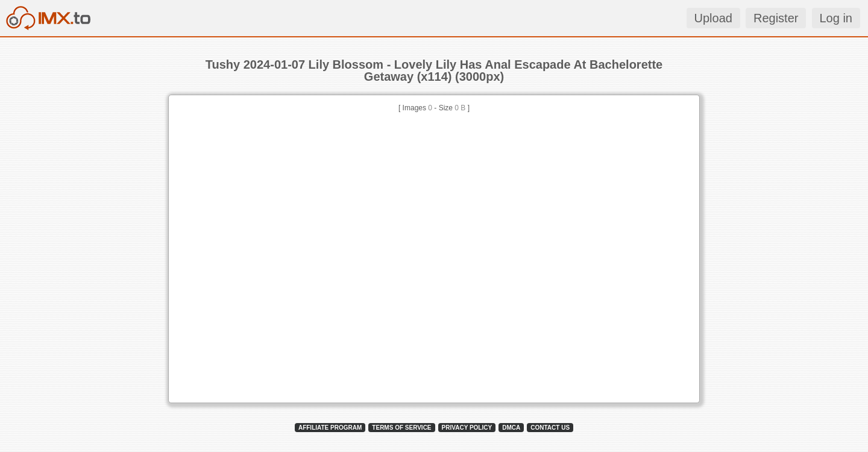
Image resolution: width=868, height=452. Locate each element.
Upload (713, 18)
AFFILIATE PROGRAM (330, 428)
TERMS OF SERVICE (401, 428)
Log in (836, 18)
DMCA (511, 428)
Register (776, 18)
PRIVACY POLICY (467, 428)
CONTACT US (550, 428)
